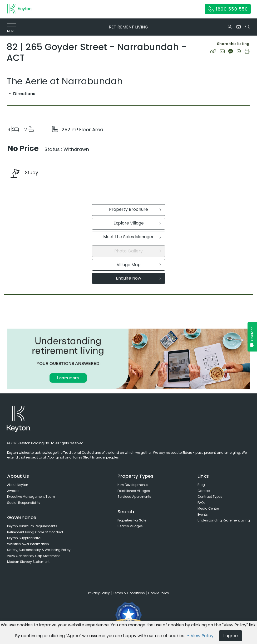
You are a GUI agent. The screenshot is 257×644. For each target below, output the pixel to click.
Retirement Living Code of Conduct (35, 532)
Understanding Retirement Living (224, 520)
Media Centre (208, 508)
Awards (13, 491)
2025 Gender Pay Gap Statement (33, 556)
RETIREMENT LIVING (128, 27)
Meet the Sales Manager (132, 237)
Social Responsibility (24, 503)
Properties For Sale (132, 520)
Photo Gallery (138, 251)
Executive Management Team (31, 497)
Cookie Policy (159, 593)
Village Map (139, 265)
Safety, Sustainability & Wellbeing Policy (39, 550)
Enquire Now (139, 278)
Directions (24, 94)
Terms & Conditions (129, 593)
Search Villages (130, 526)
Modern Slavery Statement (28, 562)
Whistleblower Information (28, 544)
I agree (231, 636)
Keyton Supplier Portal (24, 538)
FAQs (201, 503)
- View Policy (201, 636)
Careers (204, 491)
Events (203, 514)
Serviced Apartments (134, 497)
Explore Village (137, 223)
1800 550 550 (228, 9)
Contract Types (210, 497)
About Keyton (18, 485)
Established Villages (134, 491)
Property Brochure (135, 209)
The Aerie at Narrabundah (65, 81)
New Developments (133, 485)
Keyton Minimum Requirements (32, 526)
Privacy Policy (99, 593)
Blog (201, 485)
